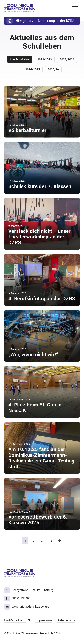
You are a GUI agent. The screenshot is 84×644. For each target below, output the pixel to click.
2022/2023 (45, 59)
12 (51, 541)
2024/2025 (33, 69)
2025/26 (53, 69)
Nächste (59, 541)
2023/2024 (67, 59)
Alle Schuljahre (20, 59)
